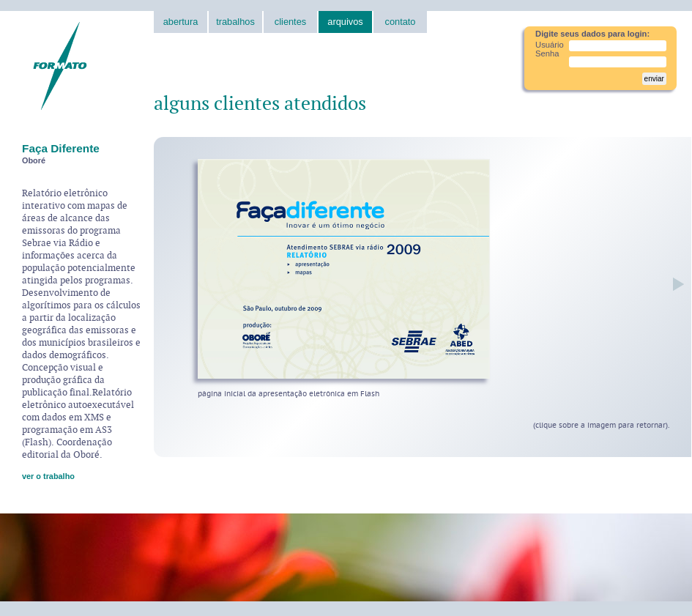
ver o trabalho (48, 476)
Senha (547, 53)
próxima (675, 284)
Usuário (550, 45)
